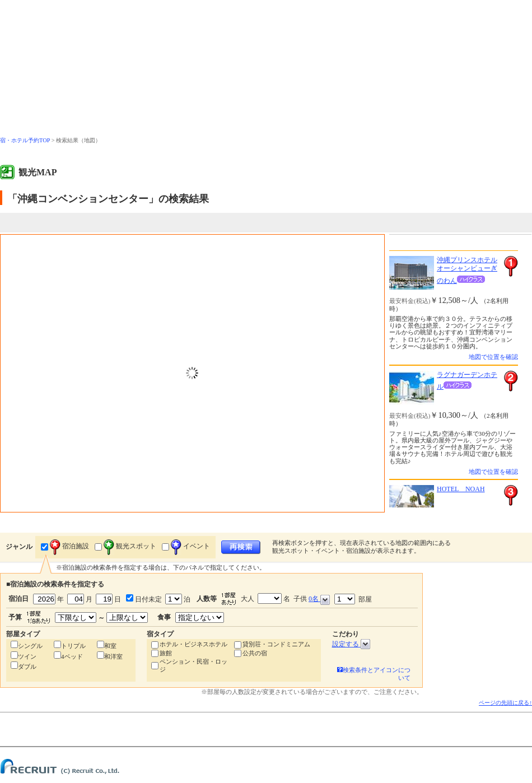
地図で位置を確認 (493, 357)
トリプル (73, 646)
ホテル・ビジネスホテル (193, 644)
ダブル (27, 667)
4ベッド (72, 656)
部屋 (353, 599)
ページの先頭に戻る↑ (505, 703)
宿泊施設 (69, 546)
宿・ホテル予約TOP (25, 140)
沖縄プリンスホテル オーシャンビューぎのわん (467, 270)
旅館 (166, 653)
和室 (110, 646)
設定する (351, 644)
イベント (190, 546)
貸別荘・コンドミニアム (276, 644)
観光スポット (130, 546)
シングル (30, 646)
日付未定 (148, 599)
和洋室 (113, 656)
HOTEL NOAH (461, 489)
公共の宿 (255, 653)
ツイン (27, 656)
